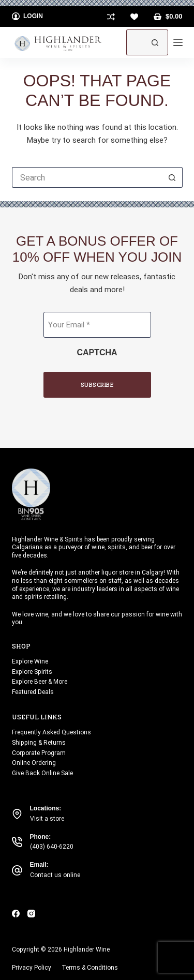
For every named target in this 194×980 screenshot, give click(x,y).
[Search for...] (134, 42)
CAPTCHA (97, 352)
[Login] (28, 17)
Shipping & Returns (39, 743)
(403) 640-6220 (52, 847)
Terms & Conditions (90, 968)
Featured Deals (33, 692)
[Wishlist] (134, 17)
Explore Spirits (32, 672)
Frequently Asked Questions (51, 732)
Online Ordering (34, 763)
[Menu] (178, 42)
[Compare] (111, 17)
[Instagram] (31, 914)
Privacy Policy (32, 968)
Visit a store (47, 819)
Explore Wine (30, 661)
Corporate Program (39, 753)
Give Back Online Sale (42, 773)
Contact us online (55, 875)
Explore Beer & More (40, 682)
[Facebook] (16, 914)
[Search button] (155, 42)
